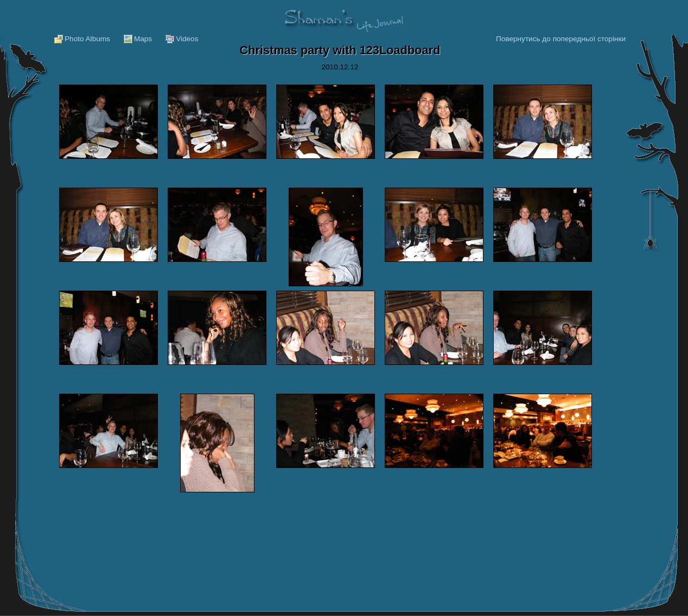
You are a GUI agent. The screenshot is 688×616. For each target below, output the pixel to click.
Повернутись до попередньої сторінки (561, 39)
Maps (143, 39)
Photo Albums (87, 39)
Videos (187, 39)
